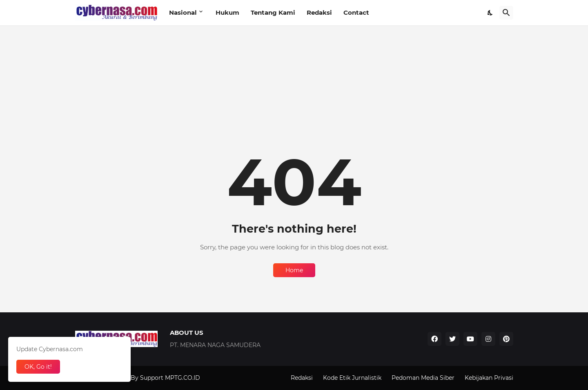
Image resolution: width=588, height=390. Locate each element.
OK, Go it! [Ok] (38, 367)
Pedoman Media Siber (423, 378)
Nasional (183, 12)
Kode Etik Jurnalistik (352, 378)
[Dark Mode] (490, 13)
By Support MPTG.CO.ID (165, 378)
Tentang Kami (273, 12)
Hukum (227, 12)
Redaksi (319, 12)
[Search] (506, 13)
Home (294, 270)
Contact (356, 12)
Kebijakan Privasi (489, 378)
